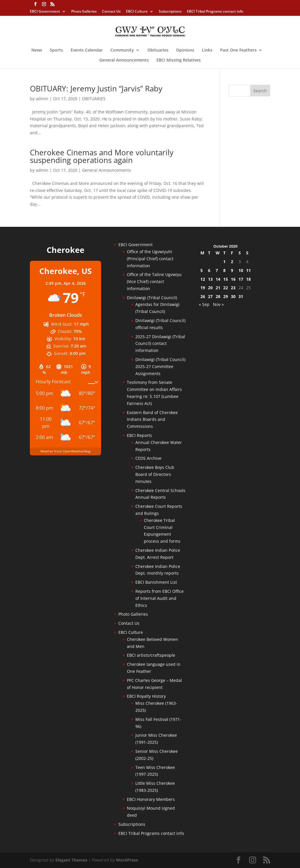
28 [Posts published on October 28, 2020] (218, 296)
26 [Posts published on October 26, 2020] (203, 296)
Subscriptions (170, 12)
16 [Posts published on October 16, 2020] (233, 279)
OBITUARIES (94, 99)
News (37, 50)
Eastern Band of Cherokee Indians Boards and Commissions (152, 419)
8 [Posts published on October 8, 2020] (224, 270)
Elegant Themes (71, 860)
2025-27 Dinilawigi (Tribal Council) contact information (160, 344)
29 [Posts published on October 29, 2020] (226, 296)
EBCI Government (45, 12)
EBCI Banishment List (156, 582)
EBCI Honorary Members (151, 799)
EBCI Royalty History (146, 696)
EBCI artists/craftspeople (151, 655)
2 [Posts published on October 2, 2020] (232, 262)
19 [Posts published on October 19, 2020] (203, 288)
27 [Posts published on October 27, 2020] (210, 296)
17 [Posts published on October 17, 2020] (241, 279)
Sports (56, 50)
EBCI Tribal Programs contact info (215, 12)
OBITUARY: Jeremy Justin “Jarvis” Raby (96, 88)
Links (207, 50)
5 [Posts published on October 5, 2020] (202, 270)
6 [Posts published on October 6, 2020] (209, 270)
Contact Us (111, 12)
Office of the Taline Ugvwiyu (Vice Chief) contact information (154, 281)
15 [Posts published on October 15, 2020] (226, 279)
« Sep (204, 304)
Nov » (218, 304)
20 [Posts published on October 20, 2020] (210, 288)
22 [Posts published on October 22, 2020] (226, 288)
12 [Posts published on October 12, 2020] (203, 279)
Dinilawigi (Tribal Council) (152, 298)
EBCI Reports (139, 435)
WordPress (127, 860)
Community (122, 50)
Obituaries (158, 50)
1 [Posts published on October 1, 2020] (224, 262)
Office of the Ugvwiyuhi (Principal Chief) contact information (150, 259)
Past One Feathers (238, 50)
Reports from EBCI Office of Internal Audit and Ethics (160, 598)
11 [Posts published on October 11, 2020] (248, 270)
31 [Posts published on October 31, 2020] (241, 296)
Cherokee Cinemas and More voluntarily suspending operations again (102, 156)
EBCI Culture (137, 12)
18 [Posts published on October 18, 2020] (248, 279)
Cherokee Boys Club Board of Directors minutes (155, 474)
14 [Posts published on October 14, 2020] (218, 279)
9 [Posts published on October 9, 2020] (232, 270)
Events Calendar (87, 50)
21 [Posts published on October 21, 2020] (218, 288)
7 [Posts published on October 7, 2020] (217, 270)
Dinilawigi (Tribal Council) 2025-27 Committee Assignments (160, 366)
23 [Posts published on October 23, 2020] (233, 288)
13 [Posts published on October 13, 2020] (210, 279)
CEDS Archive (148, 458)
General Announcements (124, 60)
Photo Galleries (84, 12)
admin (42, 99)
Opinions (185, 50)
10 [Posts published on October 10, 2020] (241, 270)
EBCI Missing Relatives (179, 60)
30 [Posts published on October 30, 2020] (233, 296)
